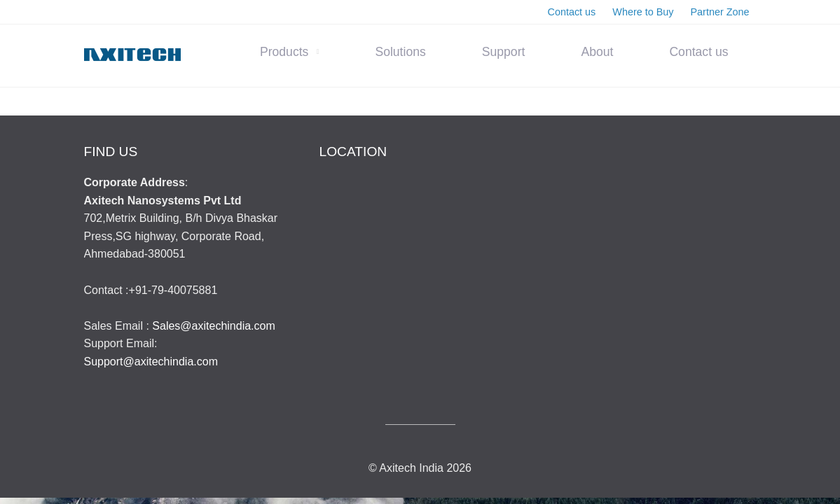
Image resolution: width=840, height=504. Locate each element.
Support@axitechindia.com (151, 362)
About (597, 52)
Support (504, 52)
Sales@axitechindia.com (213, 326)
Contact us (698, 52)
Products (284, 52)
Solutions (400, 52)
